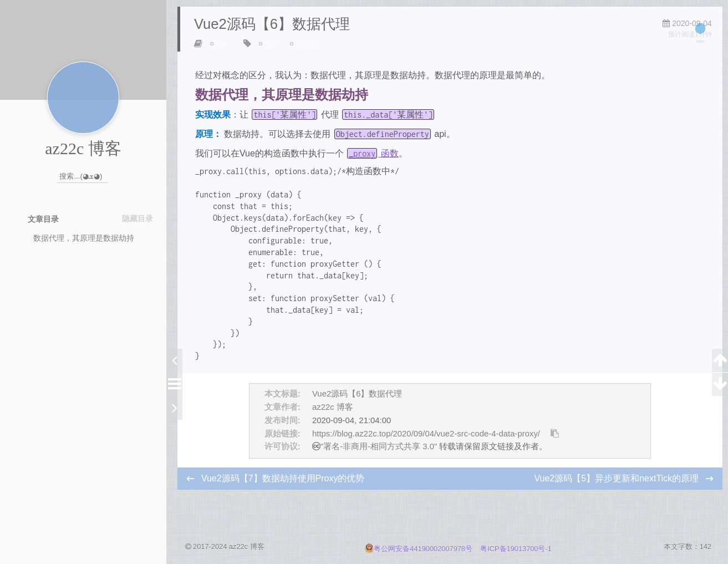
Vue (224, 54)
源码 (273, 54)
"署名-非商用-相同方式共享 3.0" (379, 457)
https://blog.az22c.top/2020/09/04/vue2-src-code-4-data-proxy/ (426, 444)
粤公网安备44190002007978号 (419, 549)
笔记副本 (310, 54)
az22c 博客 (333, 417)
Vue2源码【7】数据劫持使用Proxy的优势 (285, 488)
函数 (375, 163)
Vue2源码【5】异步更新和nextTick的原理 (615, 488)
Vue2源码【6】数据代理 (357, 404)
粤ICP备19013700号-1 (516, 549)
